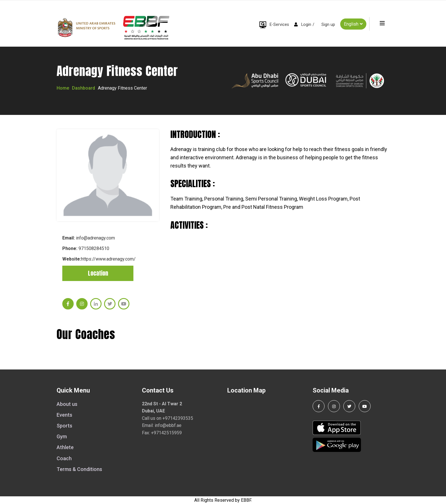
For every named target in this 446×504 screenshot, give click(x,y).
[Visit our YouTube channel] (365, 406)
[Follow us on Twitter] (349, 406)
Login (306, 25)
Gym (62, 436)
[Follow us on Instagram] (334, 406)
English (353, 24)
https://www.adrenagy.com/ (108, 259)
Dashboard (83, 88)
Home (63, 88)
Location (98, 273)
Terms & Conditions (79, 469)
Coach (64, 458)
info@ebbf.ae (168, 425)
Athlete (65, 447)
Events (64, 415)
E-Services (279, 25)
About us (67, 404)
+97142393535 (178, 418)
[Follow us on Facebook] (319, 406)
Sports (64, 426)
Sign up (328, 25)
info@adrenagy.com (95, 238)
